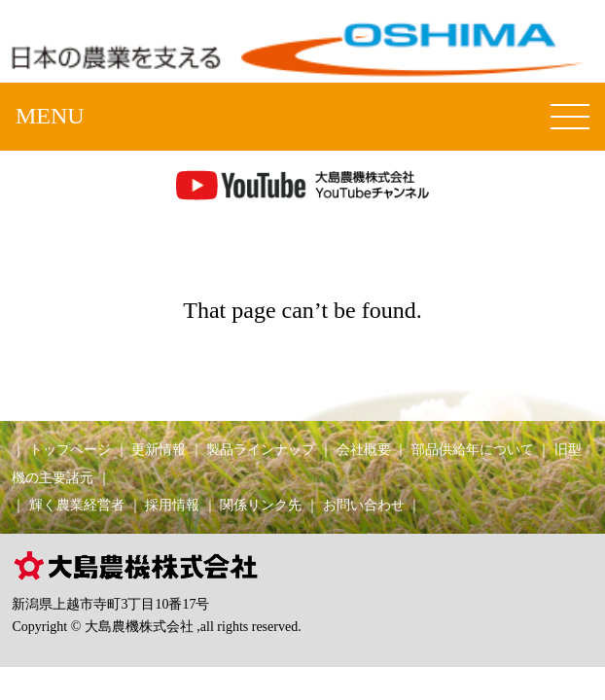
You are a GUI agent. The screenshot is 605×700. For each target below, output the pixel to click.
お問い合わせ (364, 505)
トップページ (70, 449)
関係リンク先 (261, 505)
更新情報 (159, 449)
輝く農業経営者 (77, 505)
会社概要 (364, 449)
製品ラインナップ (261, 449)
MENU (50, 116)
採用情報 (172, 505)
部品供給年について (473, 449)
